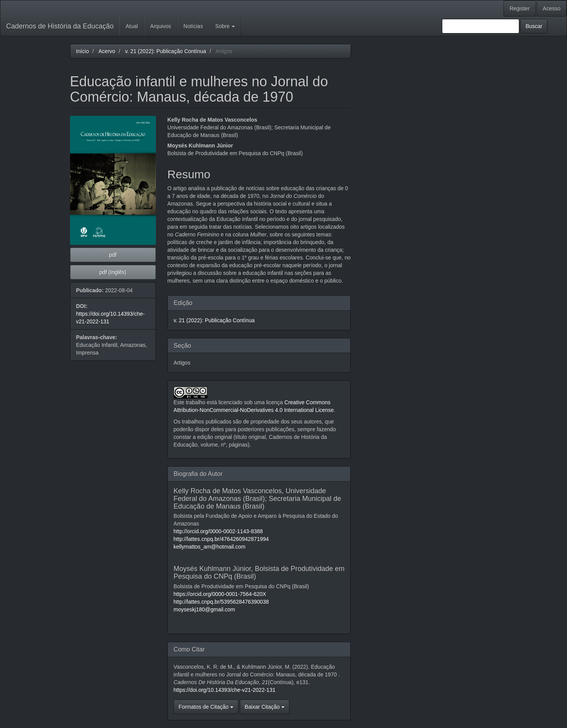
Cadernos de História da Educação (60, 26)
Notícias (193, 26)
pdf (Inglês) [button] (113, 272)
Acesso (552, 8)
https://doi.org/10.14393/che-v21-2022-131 (225, 690)
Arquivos (161, 26)
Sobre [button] (225, 26)
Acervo (107, 51)
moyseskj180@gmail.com (204, 609)
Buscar (534, 26)
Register (520, 8)
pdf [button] (113, 255)
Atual (132, 26)
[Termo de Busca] (481, 26)
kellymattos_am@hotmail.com (210, 547)
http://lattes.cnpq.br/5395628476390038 (221, 602)
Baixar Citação (265, 707)
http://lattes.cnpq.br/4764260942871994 (221, 539)
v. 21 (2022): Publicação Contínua (166, 51)
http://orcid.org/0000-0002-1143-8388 (218, 531)
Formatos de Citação (206, 707)
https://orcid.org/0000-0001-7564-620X (220, 594)
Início (83, 51)
